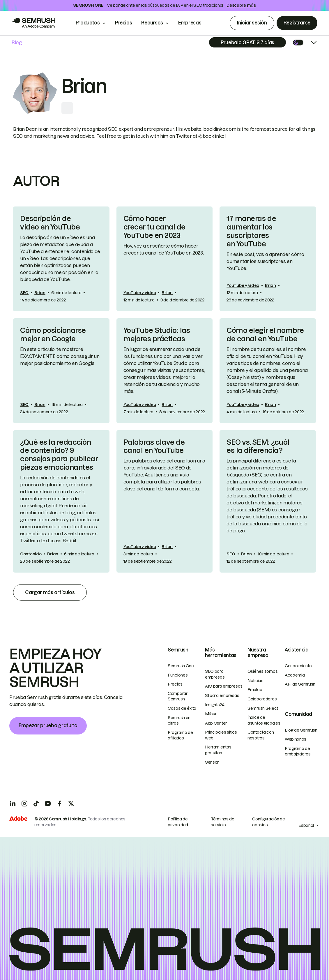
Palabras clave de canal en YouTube (154, 446)
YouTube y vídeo (140, 293)
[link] (61, 259)
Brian (40, 293)
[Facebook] (59, 804)
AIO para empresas (224, 686)
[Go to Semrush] (33, 23)
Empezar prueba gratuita (48, 725)
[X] (71, 804)
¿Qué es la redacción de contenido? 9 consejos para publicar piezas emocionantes (59, 455)
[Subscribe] (247, 42)
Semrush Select (263, 708)
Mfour (211, 714)
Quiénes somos (262, 671)
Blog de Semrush (301, 730)
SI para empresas (222, 695)
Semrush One (181, 666)
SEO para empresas (215, 674)
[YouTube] (48, 804)
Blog (17, 43)
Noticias (255, 681)
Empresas (194, 23)
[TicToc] (36, 804)
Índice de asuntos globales (264, 720)
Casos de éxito (182, 708)
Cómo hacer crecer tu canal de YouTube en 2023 (154, 227)
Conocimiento (298, 666)
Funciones (178, 675)
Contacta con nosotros (261, 735)
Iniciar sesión (252, 23)
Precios (124, 23)
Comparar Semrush (178, 696)
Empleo (255, 690)
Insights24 (215, 705)
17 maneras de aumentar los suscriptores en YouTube (251, 231)
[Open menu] (314, 43)
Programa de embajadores (298, 751)
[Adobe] (18, 819)
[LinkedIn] (13, 804)
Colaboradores (262, 699)
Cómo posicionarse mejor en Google (53, 335)
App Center (216, 723)
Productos (88, 23)
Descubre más (241, 5)
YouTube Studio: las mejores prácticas (157, 335)
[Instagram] (24, 804)
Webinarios (296, 739)
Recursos (152, 23)
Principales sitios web (221, 735)
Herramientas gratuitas (218, 750)
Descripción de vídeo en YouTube (50, 223)
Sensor (212, 762)
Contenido (31, 554)
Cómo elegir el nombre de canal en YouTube (265, 335)
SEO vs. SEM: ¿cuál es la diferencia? (258, 446)
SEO (24, 293)
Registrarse (297, 23)
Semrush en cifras (179, 721)
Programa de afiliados (180, 735)
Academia (295, 675)
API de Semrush (300, 684)
